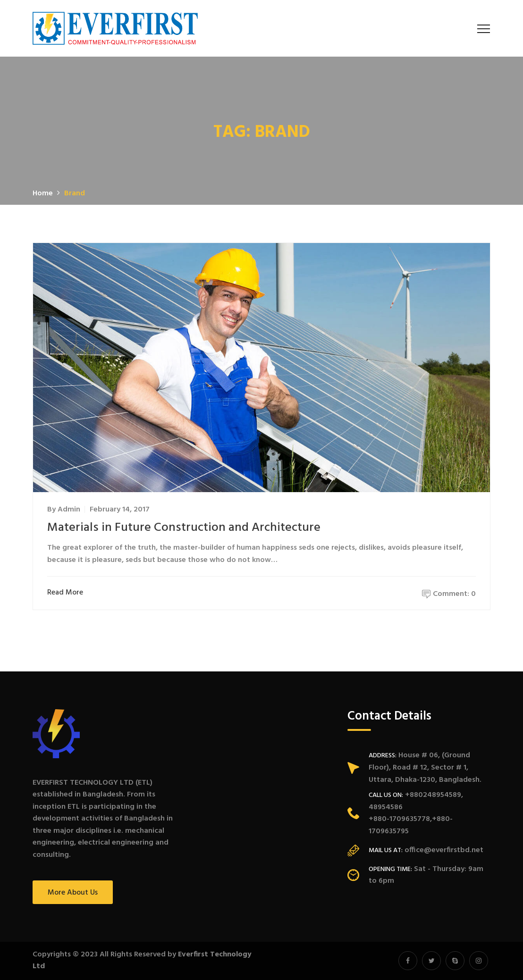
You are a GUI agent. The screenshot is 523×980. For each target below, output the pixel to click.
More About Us (73, 893)
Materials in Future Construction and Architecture (184, 528)
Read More (67, 593)
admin (69, 510)
